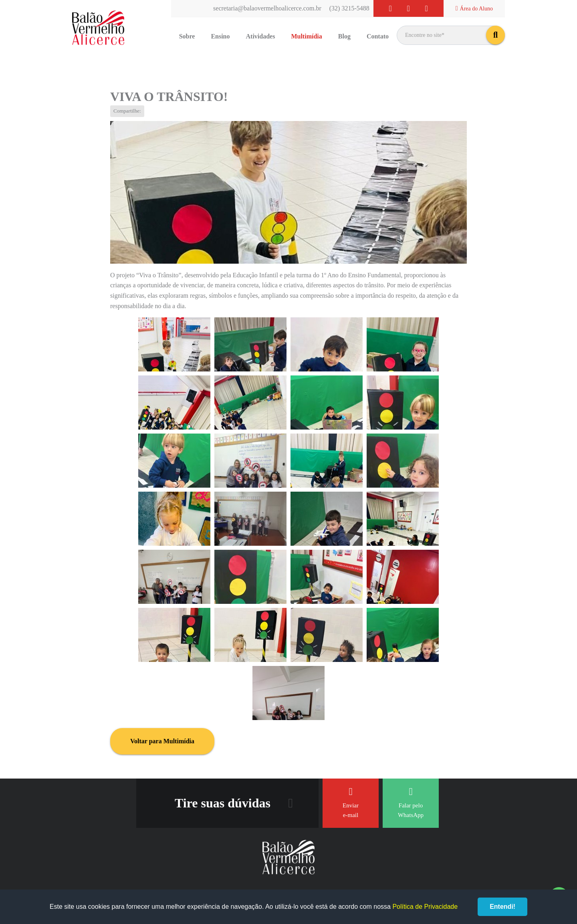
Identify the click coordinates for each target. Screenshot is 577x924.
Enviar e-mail (351, 802)
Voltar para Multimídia (162, 741)
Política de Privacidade (425, 907)
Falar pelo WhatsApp (411, 802)
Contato (378, 36)
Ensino (220, 36)
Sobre (187, 36)
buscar (495, 35)
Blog (344, 36)
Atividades (261, 36)
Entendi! (502, 907)
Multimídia (306, 36)
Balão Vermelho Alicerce (98, 28)
